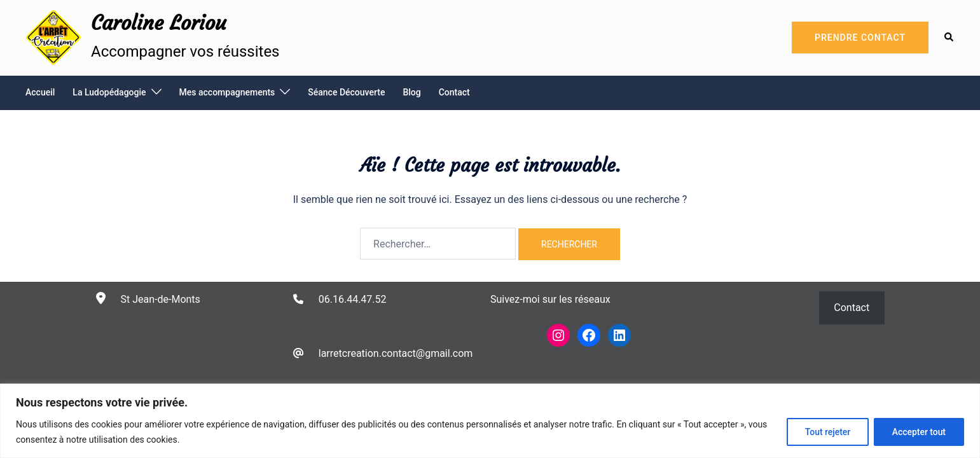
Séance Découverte (346, 92)
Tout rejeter (827, 432)
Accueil (40, 92)
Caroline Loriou (159, 23)
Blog (411, 92)
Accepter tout (919, 432)
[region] (490, 421)
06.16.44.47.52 (353, 299)
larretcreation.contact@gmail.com (396, 353)
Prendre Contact (860, 38)
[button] (949, 38)
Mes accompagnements (227, 92)
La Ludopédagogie (109, 92)
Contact (454, 92)
